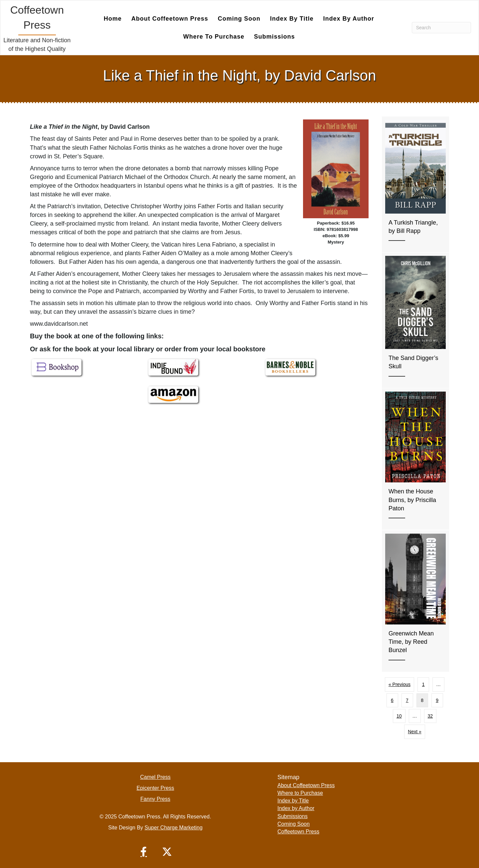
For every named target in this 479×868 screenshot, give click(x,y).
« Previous (399, 684)
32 (430, 716)
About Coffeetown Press (170, 18)
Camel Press (155, 777)
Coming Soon (239, 18)
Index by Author (348, 18)
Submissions (275, 36)
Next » (414, 731)
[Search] (441, 27)
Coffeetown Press (298, 831)
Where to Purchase (214, 36)
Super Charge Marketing (174, 827)
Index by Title (292, 18)
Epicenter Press (156, 788)
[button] (144, 851)
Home (113, 18)
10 (399, 716)
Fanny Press (155, 799)
